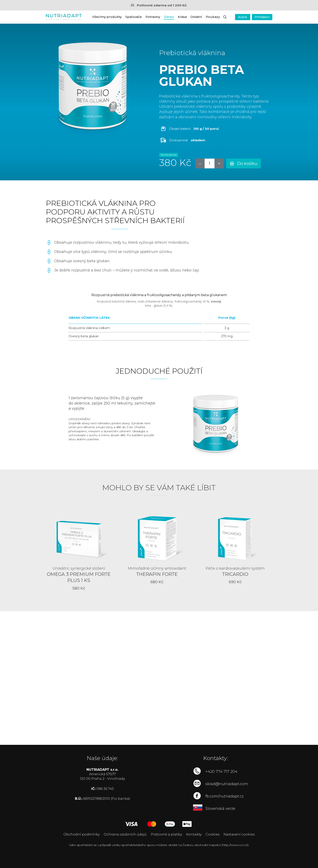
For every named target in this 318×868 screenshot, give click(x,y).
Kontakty (194, 834)
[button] (225, 17)
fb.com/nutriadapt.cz (224, 796)
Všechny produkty (107, 17)
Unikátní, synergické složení (79, 568)
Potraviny (153, 17)
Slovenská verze (220, 809)
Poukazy (213, 17)
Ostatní (196, 17)
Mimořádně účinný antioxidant (157, 568)
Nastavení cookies (239, 834)
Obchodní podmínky (82, 834)
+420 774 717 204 (221, 772)
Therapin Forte (157, 574)
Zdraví (169, 17)
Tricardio (235, 574)
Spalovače (134, 17)
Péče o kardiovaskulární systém (235, 568)
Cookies (213, 834)
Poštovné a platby (166, 834)
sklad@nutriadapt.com (227, 784)
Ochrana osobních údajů (125, 834)
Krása (182, 17)
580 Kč (79, 588)
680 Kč (157, 582)
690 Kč (235, 582)
